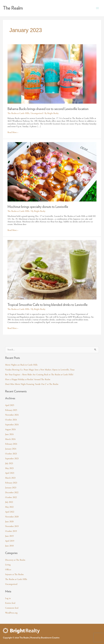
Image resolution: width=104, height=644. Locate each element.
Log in (8, 598)
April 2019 (10, 541)
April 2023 (10, 473)
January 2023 (11, 488)
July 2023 (9, 463)
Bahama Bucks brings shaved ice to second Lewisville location (48, 109)
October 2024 (11, 420)
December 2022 (12, 493)
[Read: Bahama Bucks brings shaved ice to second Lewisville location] (52, 74)
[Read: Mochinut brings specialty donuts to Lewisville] (52, 172)
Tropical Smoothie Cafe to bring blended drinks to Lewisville (48, 305)
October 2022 (11, 497)
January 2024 (11, 449)
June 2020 (9, 522)
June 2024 (9, 434)
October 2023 (11, 454)
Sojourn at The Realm (14, 574)
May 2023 (9, 468)
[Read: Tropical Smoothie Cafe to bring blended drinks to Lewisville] (52, 270)
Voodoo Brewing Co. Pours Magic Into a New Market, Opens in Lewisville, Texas (40, 370)
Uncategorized (37, 113)
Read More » (13, 132)
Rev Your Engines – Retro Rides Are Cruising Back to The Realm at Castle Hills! (39, 375)
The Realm (13, 8)
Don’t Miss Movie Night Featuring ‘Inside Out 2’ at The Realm (32, 384)
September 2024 (12, 425)
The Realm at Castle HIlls (18, 113)
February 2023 (11, 483)
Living (8, 565)
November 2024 (12, 415)
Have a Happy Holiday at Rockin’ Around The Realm (28, 379)
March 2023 (10, 478)
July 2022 (9, 502)
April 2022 (10, 512)
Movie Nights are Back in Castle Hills (21, 365)
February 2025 (11, 410)
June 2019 (9, 536)
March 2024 (10, 439)
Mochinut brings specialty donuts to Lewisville (38, 207)
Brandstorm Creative (50, 638)
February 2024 (11, 444)
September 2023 (12, 459)
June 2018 (9, 546)
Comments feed (12, 608)
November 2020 (12, 517)
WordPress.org (11, 613)
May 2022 (9, 507)
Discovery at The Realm (15, 560)
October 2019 (11, 531)
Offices (8, 570)
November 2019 (12, 526)
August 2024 (10, 430)
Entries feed (10, 603)
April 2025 (10, 405)
